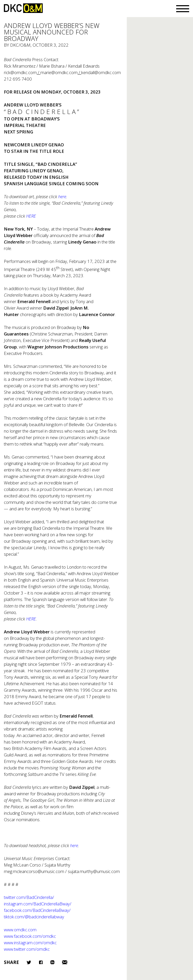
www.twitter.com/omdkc (27, 949)
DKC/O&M (23, 8)
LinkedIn (52, 962)
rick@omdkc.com (20, 72)
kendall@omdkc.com (101, 72)
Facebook (41, 962)
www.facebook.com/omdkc (30, 936)
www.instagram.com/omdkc (30, 943)
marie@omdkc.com (59, 72)
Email (65, 962)
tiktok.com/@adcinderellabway (34, 917)
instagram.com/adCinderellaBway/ (38, 904)
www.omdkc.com (20, 930)
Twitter (29, 962)
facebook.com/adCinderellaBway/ (37, 910)
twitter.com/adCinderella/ (29, 897)
